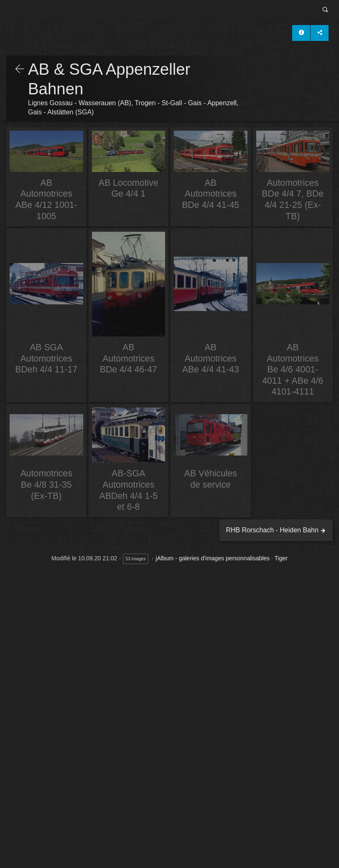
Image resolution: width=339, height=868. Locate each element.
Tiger (281, 558)
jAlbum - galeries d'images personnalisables (213, 558)
